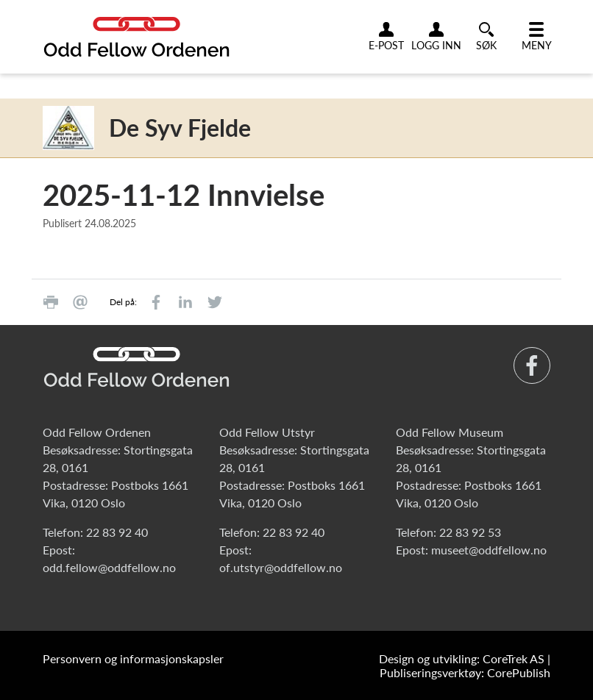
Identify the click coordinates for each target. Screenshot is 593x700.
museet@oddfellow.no (489, 550)
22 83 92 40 (117, 532)
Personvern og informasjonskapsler (133, 658)
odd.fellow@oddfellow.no (109, 567)
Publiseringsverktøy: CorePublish (465, 672)
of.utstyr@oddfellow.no (281, 567)
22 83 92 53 (470, 532)
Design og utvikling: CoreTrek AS (462, 658)
